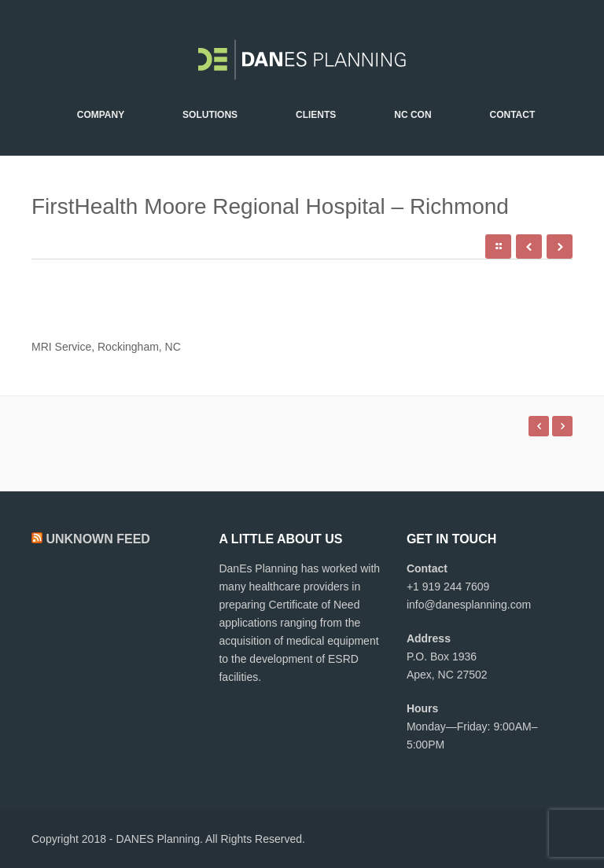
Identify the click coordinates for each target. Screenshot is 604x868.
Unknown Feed (98, 539)
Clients (316, 115)
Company (101, 115)
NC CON (412, 115)
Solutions (210, 115)
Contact (512, 115)
